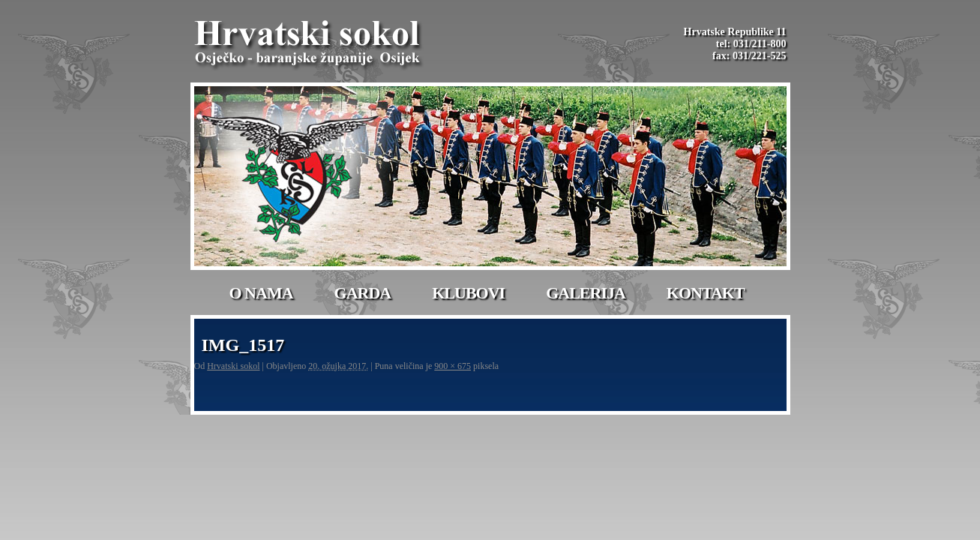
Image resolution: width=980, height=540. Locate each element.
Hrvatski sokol (233, 366)
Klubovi (468, 293)
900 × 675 (453, 366)
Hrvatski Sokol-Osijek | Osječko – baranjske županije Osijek (310, 45)
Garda (363, 293)
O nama (261, 293)
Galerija (586, 293)
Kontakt (706, 293)
